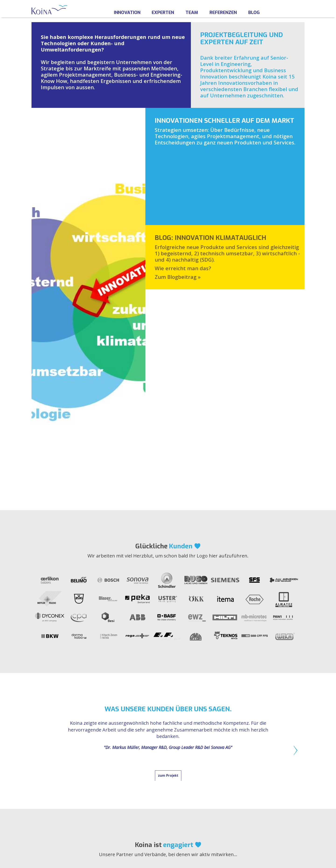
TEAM (132, 783)
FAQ (130, 795)
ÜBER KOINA (138, 778)
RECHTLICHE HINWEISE (263, 778)
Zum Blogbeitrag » (178, 226)
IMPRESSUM (252, 783)
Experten (163, 12)
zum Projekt (168, 531)
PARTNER (135, 801)
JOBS (131, 789)
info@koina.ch (62, 803)
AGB (244, 789)
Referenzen (223, 12)
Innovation (127, 12)
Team (192, 12)
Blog (254, 12)
